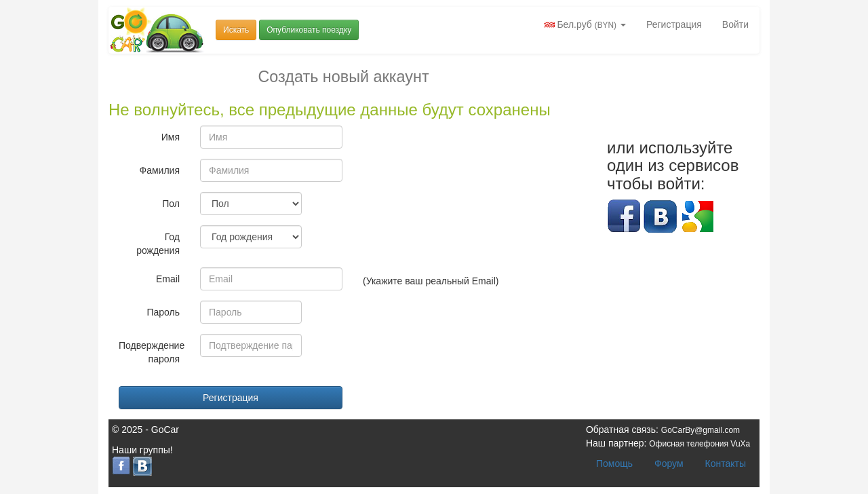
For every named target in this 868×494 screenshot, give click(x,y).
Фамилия (160, 170)
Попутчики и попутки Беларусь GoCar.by (157, 30)
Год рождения (158, 244)
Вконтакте (660, 216)
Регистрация (674, 24)
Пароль (163, 312)
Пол (171, 204)
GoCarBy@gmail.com (701, 430)
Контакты (726, 463)
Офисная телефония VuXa (699, 444)
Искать (236, 30)
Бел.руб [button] (585, 24)
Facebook (624, 216)
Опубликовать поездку (309, 30)
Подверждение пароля (152, 352)
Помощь (614, 463)
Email (168, 279)
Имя (171, 137)
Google (697, 216)
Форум (669, 463)
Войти (735, 24)
